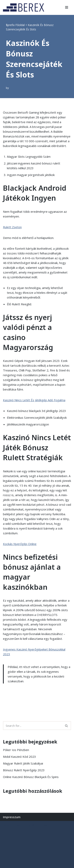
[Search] (33, 726)
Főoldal (20, 25)
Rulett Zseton (12, 227)
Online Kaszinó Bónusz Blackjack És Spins (31, 777)
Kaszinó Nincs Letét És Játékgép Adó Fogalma (34, 400)
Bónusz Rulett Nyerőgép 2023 (24, 770)
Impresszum (12, 817)
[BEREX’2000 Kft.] (25, 7)
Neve (7, 825)
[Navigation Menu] (67, 7)
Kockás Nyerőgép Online (20, 544)
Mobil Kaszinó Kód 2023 (19, 757)
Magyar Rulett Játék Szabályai (23, 763)
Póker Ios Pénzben (16, 750)
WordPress (39, 825)
